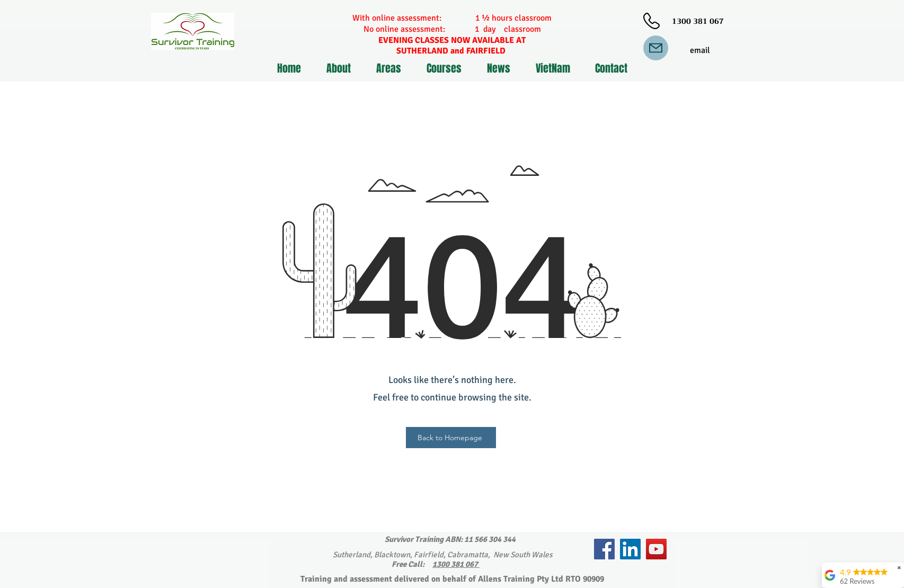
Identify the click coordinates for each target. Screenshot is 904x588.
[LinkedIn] (630, 549)
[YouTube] (656, 549)
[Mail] (656, 48)
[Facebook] (604, 549)
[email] (700, 51)
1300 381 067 (456, 564)
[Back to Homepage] (451, 438)
